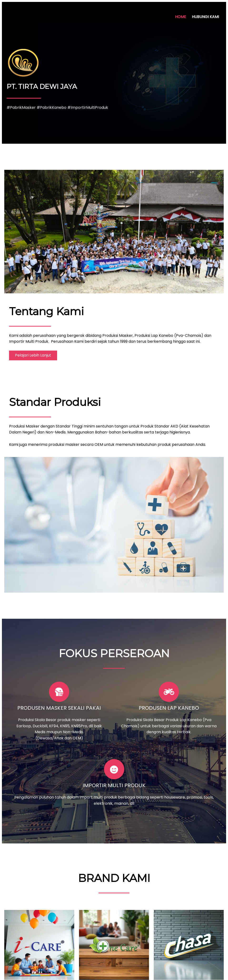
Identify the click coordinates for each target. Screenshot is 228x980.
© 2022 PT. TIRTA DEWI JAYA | (97, 971)
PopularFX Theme (142, 971)
